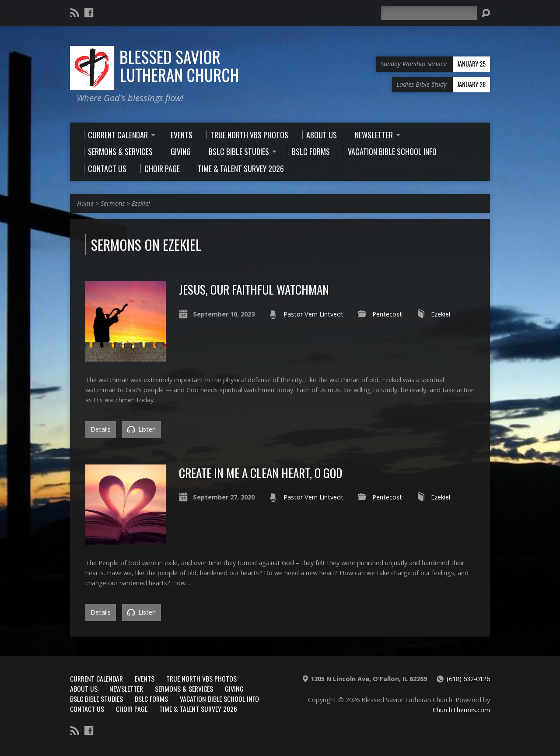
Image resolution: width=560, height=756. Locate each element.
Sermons (113, 203)
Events (145, 679)
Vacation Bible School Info (219, 699)
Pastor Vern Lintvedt (313, 314)
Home (85, 203)
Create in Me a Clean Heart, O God (261, 473)
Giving (234, 689)
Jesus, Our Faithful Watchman (254, 289)
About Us (84, 689)
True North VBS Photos (201, 679)
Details (101, 429)
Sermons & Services (184, 689)
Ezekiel (141, 203)
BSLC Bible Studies (96, 699)
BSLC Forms (151, 699)
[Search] (429, 13)
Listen (142, 429)
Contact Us (87, 709)
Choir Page (132, 709)
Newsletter (126, 689)
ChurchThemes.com (461, 710)
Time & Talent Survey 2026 (198, 709)
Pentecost (387, 314)
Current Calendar (96, 679)
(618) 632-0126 (468, 679)
